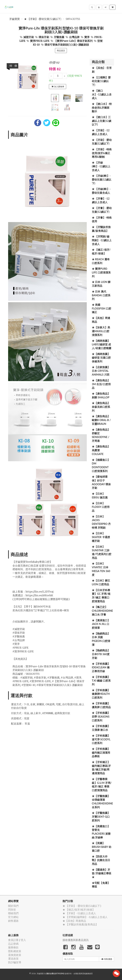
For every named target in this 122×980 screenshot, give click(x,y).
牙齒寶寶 (15, 19)
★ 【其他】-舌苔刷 (102, 70)
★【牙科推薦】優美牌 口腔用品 (101, 705)
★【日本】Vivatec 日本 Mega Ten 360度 (101, 569)
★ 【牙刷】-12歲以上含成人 (101, 132)
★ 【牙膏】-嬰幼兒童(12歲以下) (102, 210)
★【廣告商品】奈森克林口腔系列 (101, 407)
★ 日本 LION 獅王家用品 (101, 284)
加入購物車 (58, 87)
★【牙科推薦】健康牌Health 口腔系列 (101, 694)
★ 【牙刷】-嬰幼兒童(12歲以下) (43, 19)
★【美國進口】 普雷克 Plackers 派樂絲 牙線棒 (101, 832)
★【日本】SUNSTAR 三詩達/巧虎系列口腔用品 (102, 552)
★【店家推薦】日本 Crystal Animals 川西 (101, 371)
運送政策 (13, 959)
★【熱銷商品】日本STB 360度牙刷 (101, 654)
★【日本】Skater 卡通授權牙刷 (101, 537)
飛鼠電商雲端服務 (82, 974)
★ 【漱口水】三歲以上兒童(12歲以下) (102, 121)
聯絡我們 (13, 913)
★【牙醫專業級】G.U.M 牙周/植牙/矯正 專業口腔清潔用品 (102, 785)
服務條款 (13, 947)
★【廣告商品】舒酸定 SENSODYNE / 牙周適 (101, 435)
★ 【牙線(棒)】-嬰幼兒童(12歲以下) (102, 179)
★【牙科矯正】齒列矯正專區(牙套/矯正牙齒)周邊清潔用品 (101, 768)
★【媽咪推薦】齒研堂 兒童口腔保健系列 (101, 358)
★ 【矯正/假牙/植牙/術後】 (101, 252)
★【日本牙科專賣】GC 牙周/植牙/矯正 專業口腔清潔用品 (101, 596)
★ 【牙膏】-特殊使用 (102, 219)
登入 (23, 940)
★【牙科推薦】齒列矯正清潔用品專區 (101, 753)
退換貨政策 (15, 955)
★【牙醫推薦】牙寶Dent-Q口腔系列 (101, 817)
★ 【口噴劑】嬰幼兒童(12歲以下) (101, 81)
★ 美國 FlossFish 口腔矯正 (101, 308)
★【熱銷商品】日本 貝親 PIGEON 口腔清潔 (101, 639)
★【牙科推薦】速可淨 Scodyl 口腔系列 (101, 739)
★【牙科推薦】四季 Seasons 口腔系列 (101, 716)
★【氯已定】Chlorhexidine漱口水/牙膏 (102, 611)
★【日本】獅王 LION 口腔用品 (101, 582)
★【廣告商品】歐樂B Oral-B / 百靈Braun (101, 420)
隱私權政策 (15, 951)
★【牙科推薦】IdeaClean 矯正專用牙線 (101, 667)
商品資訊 (61, 51)
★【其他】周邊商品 (101, 320)
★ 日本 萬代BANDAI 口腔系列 (101, 295)
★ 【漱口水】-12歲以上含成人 (102, 94)
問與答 (12, 910)
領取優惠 (107, 959)
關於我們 (13, 906)
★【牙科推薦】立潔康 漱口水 (101, 728)
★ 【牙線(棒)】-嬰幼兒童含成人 (101, 191)
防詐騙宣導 (15, 962)
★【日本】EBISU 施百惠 (100, 496)
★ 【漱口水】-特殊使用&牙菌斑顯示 (102, 108)
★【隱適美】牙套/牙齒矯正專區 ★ (102, 873)
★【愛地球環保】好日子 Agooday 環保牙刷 (101, 482)
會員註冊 (13, 940)
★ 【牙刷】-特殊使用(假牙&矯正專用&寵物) (102, 153)
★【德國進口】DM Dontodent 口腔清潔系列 (101, 465)
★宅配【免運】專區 (101, 885)
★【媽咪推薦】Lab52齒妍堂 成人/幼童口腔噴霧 (102, 344)
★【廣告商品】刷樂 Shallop (101, 395)
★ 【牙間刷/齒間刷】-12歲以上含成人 (102, 240)
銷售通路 (13, 921)
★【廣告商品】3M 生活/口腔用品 (101, 384)
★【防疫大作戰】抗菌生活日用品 (101, 860)
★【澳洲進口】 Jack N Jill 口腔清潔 (101, 624)
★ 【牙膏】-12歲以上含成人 (101, 200)
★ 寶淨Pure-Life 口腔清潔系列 (101, 272)
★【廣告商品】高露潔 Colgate (101, 450)
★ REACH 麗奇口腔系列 (101, 261)
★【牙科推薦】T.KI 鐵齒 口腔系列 (101, 681)
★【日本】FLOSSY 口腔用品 (101, 507)
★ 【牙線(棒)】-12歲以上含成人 (101, 166)
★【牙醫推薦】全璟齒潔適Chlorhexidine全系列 (102, 802)
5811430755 (73, 19)
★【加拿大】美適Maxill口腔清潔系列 (101, 331)
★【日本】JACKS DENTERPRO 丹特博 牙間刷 (101, 522)
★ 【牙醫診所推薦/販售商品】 (101, 229)
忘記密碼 (13, 944)
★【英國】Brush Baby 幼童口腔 (102, 847)
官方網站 (13, 917)
